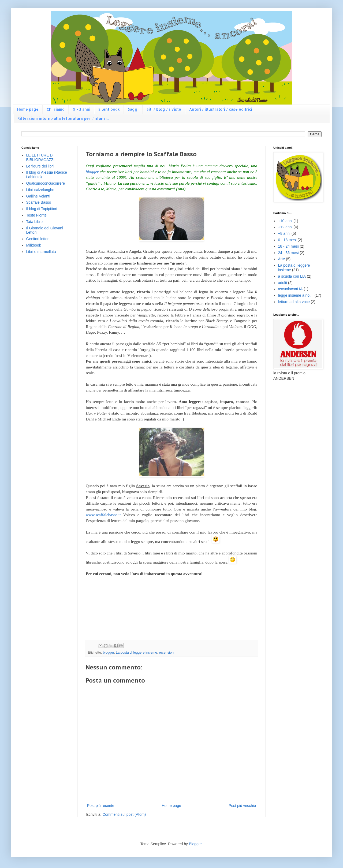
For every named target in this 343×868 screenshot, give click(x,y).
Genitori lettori (38, 239)
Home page (28, 109)
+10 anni (285, 221)
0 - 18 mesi (287, 240)
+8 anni (284, 233)
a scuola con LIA (292, 276)
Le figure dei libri (40, 166)
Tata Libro (34, 222)
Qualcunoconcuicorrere (46, 183)
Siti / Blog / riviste (164, 109)
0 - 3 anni (81, 109)
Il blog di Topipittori (42, 209)
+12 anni (285, 227)
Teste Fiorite (36, 215)
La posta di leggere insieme (136, 653)
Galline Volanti (38, 196)
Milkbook (34, 245)
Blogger (195, 844)
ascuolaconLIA (290, 289)
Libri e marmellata (41, 252)
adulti (283, 283)
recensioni (167, 653)
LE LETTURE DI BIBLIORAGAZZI (40, 157)
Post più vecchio (242, 806)
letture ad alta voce (294, 302)
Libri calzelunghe (40, 190)
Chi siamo (56, 109)
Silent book (109, 109)
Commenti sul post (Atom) (124, 814)
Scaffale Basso (39, 202)
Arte (282, 259)
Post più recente (101, 806)
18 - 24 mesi (288, 246)
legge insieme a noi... (296, 295)
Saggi (133, 109)
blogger (92, 172)
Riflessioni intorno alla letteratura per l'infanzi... (63, 118)
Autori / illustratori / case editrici (221, 109)
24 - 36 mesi (288, 253)
